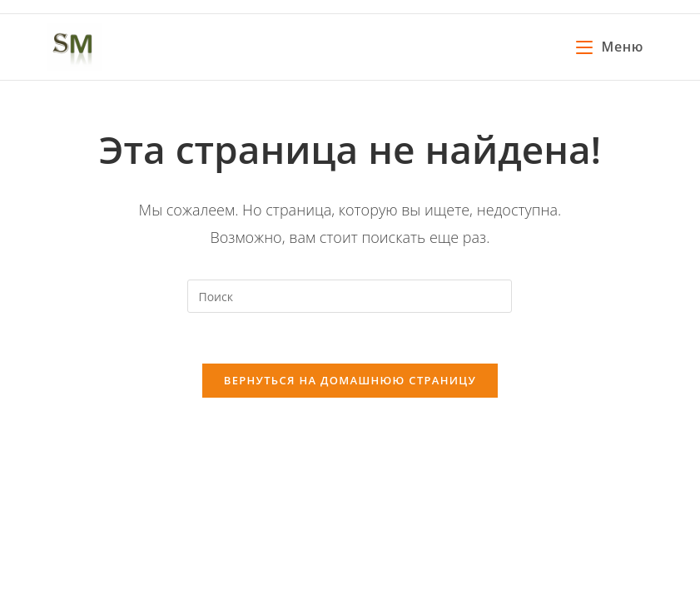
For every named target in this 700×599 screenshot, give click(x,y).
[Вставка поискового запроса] (350, 296)
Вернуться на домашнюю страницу (350, 380)
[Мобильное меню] (610, 47)
